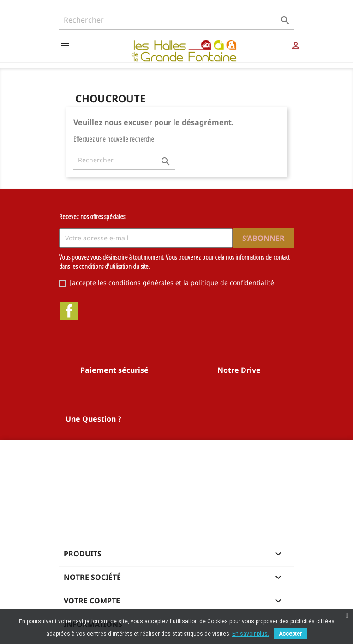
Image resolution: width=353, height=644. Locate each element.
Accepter (290, 634)
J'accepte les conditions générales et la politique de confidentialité (172, 283)
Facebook (69, 311)
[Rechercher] (177, 20)
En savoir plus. (251, 634)
